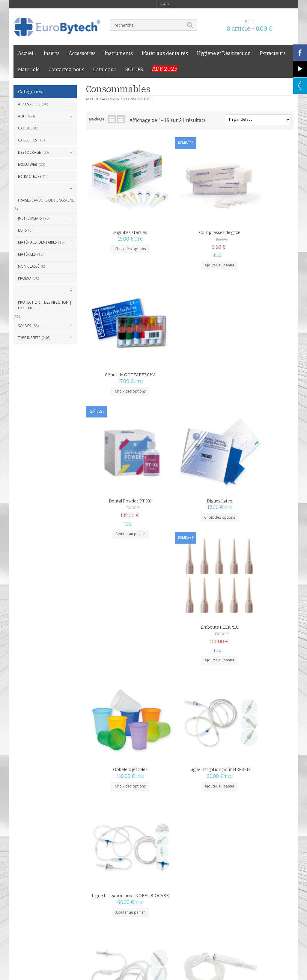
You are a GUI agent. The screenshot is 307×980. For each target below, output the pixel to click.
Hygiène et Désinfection (224, 53)
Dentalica (266, 653)
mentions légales (40, 880)
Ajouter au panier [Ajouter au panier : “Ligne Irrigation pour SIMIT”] (190, 586)
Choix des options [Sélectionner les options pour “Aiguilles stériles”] (120, 229)
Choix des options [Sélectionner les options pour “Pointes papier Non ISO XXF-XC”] (120, 788)
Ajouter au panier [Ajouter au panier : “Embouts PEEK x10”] (259, 367)
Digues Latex (190, 335)
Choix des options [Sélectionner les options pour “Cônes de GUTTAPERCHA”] (259, 229)
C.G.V (18, 880)
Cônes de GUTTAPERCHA (259, 212)
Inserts (52, 53)
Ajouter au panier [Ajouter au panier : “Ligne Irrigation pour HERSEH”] (190, 474)
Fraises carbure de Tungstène (46, 200)
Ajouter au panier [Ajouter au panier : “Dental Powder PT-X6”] (120, 367)
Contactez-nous (66, 70)
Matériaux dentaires (165, 53)
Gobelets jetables (120, 457)
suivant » (113, 813)
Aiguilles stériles (120, 212)
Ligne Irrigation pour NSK (120, 569)
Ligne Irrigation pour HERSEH (189, 457)
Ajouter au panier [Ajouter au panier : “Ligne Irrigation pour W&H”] (259, 586)
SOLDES (134, 70)
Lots (22, 230)
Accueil (26, 53)
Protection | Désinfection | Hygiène (45, 305)
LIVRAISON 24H (50, 847)
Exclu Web (28, 164)
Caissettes (27, 140)
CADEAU (25, 128)
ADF (21, 116)
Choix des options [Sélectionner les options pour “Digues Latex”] (190, 351)
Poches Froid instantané (189, 675)
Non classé (29, 266)
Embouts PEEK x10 (259, 335)
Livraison (65, 880)
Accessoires (82, 53)
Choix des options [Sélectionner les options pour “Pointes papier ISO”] (259, 671)
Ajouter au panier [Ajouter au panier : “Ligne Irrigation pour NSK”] (120, 586)
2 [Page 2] (99, 813)
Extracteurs (273, 53)
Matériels (27, 254)
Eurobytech (102, 894)
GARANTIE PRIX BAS (199, 847)
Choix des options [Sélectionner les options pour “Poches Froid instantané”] (190, 692)
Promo (25, 278)
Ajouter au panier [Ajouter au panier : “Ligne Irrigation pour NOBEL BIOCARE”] (259, 479)
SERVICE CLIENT (267, 847)
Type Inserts (29, 338)
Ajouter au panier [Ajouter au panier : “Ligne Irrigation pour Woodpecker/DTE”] (120, 698)
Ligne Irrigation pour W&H (259, 569)
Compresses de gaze (189, 212)
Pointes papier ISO (259, 648)
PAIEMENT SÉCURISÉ (128, 847)
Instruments (119, 53)
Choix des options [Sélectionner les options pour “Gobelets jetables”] (120, 474)
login (165, 4)
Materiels (29, 70)
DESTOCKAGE (29, 152)
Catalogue (105, 70)
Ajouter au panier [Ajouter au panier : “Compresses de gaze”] (190, 245)
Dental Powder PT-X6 (120, 335)
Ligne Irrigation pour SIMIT (190, 569)
